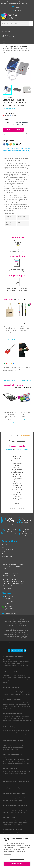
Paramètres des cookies (17, 859)
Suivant (29, 69)
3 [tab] (13, 509)
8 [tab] (22, 509)
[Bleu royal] (8, 116)
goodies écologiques (18, 797)
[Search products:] (15, 24)
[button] (17, 7)
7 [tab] (20, 509)
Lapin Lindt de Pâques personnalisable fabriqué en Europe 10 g (24, 370)
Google (9, 449)
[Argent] (13, 116)
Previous (5, 90)
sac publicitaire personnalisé (10, 821)
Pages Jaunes (22, 449)
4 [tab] (14, 509)
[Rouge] (4, 116)
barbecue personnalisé (8, 787)
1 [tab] (9, 509)
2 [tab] (11, 509)
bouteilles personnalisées (20, 833)
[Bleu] (14, 323)
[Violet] (22, 323)
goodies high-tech (12, 744)
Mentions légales (23, 643)
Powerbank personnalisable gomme (24, 414)
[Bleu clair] (11, 116)
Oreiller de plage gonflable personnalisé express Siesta (10, 330)
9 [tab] (23, 509)
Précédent (5, 69)
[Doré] (24, 323)
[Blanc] (21, 409)
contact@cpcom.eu (10, 613)
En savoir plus (7, 854)
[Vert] (7, 323)
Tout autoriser (17, 864)
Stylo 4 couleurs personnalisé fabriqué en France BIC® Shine (24, 329)
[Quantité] (8, 123)
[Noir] (6, 116)
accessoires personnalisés (9, 811)
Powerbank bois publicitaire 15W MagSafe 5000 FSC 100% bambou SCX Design (10, 416)
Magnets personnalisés (8, 771)
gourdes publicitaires (9, 703)
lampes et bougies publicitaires (10, 732)
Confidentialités (17, 645)
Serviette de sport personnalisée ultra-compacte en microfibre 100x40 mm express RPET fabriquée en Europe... (10, 370)
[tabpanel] (17, 480)
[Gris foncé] (15, 116)
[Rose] (27, 323)
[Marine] (28, 409)
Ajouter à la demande (13, 130)
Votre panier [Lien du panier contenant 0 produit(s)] (7, 41)
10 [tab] (25, 509)
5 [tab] (16, 509)
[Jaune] (11, 323)
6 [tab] (18, 509)
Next (29, 90)
